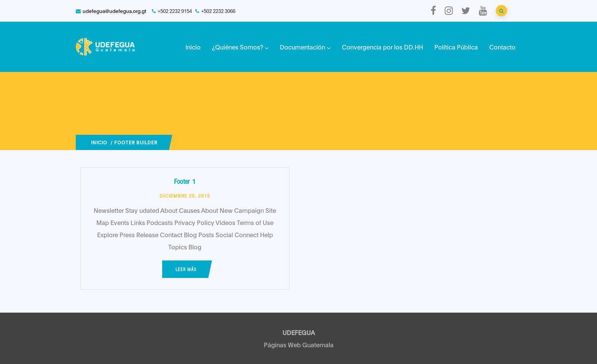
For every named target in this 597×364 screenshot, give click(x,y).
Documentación (305, 47)
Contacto (502, 47)
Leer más (186, 269)
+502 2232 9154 (175, 11)
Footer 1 (185, 181)
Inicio (193, 47)
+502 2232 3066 (218, 11)
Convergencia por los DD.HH (382, 47)
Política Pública (456, 47)
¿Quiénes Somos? (240, 47)
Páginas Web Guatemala (299, 344)
